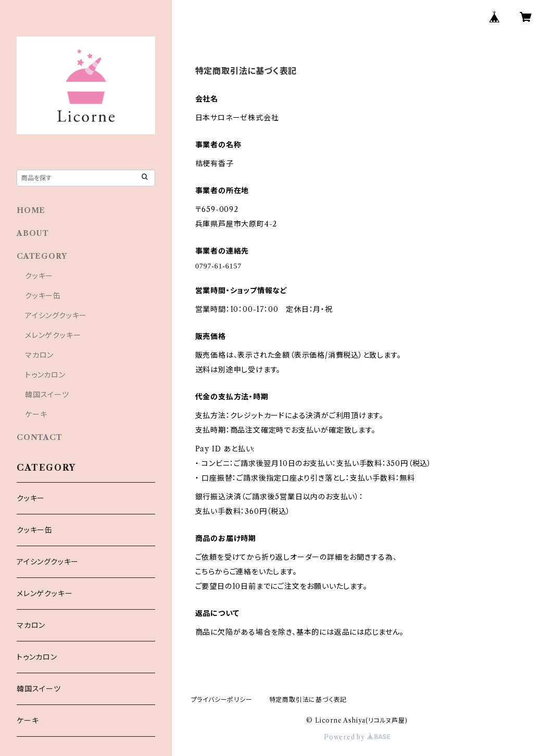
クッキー (39, 276)
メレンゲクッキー (53, 335)
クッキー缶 (43, 296)
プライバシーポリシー (222, 700)
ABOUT (33, 233)
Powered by (357, 737)
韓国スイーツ (47, 395)
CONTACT (40, 437)
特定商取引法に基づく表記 (308, 700)
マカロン (39, 355)
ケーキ (36, 414)
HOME (31, 210)
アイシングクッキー (56, 316)
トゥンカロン (45, 375)
